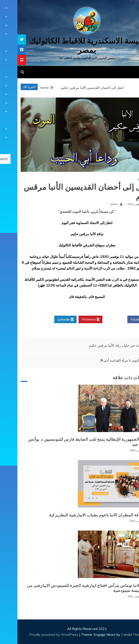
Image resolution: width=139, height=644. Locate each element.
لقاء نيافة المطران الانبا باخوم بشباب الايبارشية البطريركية (82, 515)
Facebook (122, 320)
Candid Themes (116, 635)
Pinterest (73, 320)
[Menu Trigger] (126, 9)
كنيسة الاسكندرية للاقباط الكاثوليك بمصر (70, 45)
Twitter (97, 320)
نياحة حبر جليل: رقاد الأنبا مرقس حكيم (99, 345)
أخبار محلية (127, 178)
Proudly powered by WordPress (37, 635)
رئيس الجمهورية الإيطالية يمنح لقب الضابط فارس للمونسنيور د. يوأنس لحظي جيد (72, 442)
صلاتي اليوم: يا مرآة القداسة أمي (109, 360)
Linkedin (48, 320)
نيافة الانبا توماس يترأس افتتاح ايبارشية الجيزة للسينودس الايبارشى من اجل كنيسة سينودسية (71, 588)
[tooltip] (4, 40)
